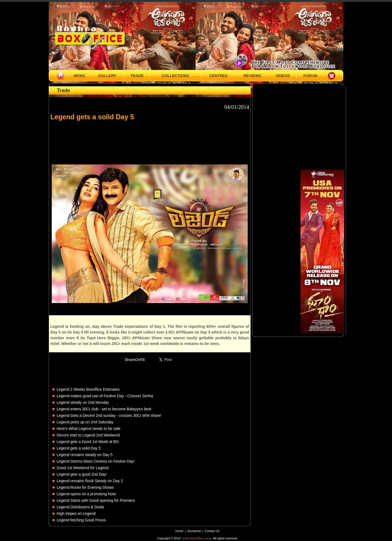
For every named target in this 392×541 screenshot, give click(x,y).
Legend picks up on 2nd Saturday (85, 422)
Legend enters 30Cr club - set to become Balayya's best (104, 409)
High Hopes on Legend (76, 514)
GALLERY (107, 76)
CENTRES (218, 76)
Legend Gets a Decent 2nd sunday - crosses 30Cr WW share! (109, 415)
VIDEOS (283, 76)
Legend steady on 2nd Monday (83, 402)
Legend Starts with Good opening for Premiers (96, 500)
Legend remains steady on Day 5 (85, 455)
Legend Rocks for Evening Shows (85, 487)
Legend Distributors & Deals (80, 507)
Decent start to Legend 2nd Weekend (88, 435)
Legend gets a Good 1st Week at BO (88, 442)
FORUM (310, 76)
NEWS (79, 76)
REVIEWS (252, 76)
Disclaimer (195, 531)
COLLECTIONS (175, 76)
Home (179, 531)
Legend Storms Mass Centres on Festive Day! (96, 461)
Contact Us (212, 531)
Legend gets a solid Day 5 (79, 448)
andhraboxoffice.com (196, 538)
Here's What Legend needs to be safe (89, 429)
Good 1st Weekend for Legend (82, 468)
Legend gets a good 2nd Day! (82, 474)
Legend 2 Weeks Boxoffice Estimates (88, 389)
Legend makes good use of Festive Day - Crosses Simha (105, 396)
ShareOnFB (135, 360)
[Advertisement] (150, 140)
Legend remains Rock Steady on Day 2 (90, 481)
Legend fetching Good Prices (81, 520)
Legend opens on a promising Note (86, 494)
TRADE (137, 76)
